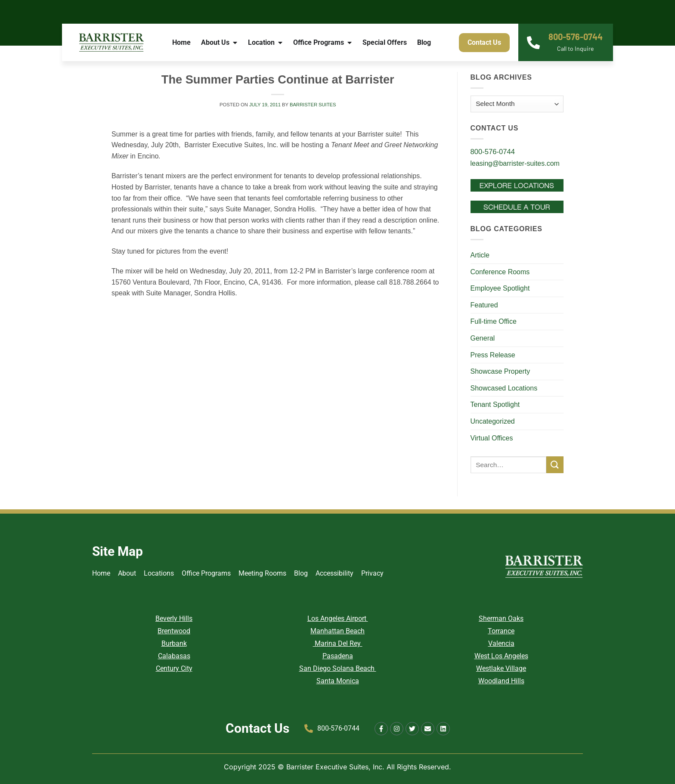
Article (480, 255)
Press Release (493, 355)
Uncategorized (493, 421)
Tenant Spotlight (495, 404)
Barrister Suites (313, 105)
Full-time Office (494, 321)
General (483, 338)
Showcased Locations (504, 388)
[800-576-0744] (533, 43)
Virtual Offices (492, 438)
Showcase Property (500, 371)
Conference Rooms (500, 272)
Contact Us (257, 728)
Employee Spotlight (500, 288)
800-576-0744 (576, 37)
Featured (484, 305)
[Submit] (555, 465)
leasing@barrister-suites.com (515, 163)
